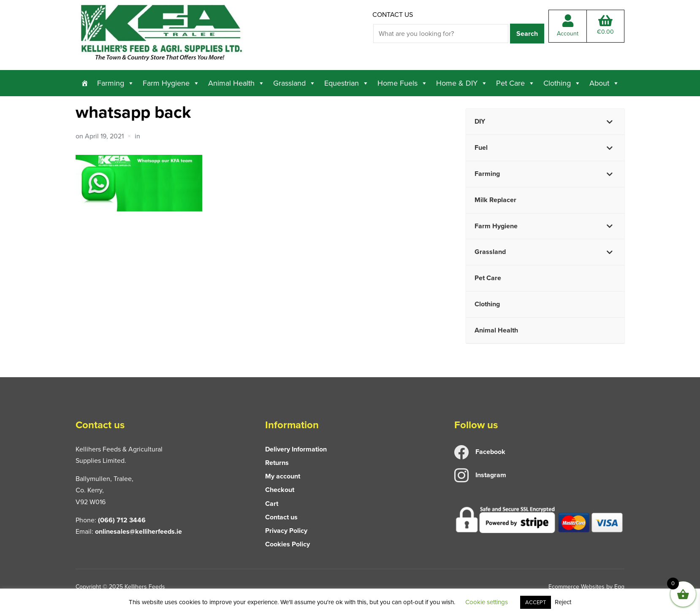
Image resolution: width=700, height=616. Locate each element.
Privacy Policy (286, 531)
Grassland (294, 83)
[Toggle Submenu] (610, 122)
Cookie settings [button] (487, 602)
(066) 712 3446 (122, 520)
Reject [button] (563, 602)
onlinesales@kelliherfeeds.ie (138, 531)
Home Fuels (403, 83)
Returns (277, 463)
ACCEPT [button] (536, 602)
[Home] (85, 83)
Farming (116, 83)
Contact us (393, 15)
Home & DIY (462, 83)
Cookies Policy (288, 544)
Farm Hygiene (171, 83)
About (604, 83)
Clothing (562, 83)
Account (568, 26)
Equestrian (347, 83)
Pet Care (516, 83)
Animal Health (236, 83)
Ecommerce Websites (577, 587)
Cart (272, 504)
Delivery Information (296, 449)
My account (283, 476)
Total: (605, 25)
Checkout (280, 490)
